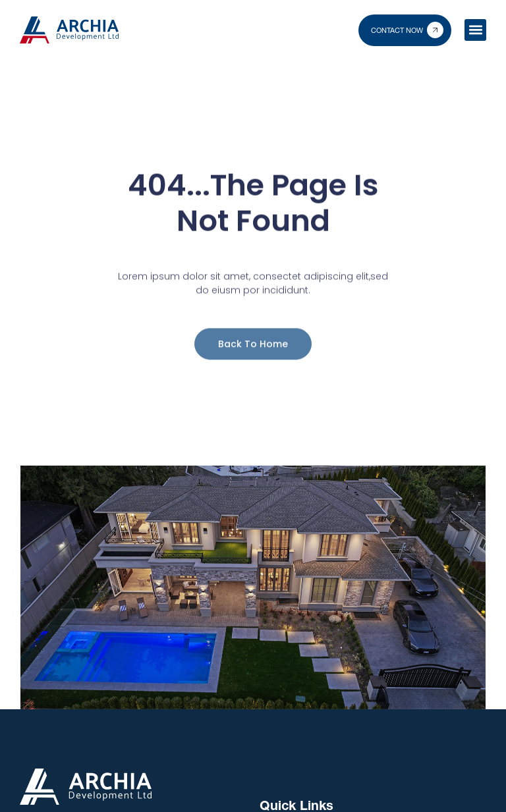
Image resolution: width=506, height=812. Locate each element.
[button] (475, 30)
